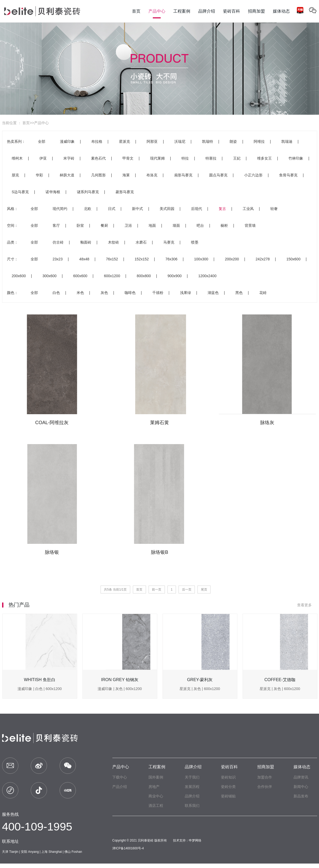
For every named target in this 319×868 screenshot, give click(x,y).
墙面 (176, 225)
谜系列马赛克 (88, 192)
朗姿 (233, 141)
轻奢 (274, 209)
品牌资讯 (301, 777)
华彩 (39, 175)
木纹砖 (113, 242)
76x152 (112, 259)
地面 (152, 225)
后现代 (196, 209)
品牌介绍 (193, 767)
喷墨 (195, 242)
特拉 (185, 158)
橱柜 (224, 225)
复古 (222, 209)
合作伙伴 (265, 787)
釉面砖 (86, 242)
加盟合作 (265, 777)
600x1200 (112, 276)
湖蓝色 (213, 293)
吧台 (200, 225)
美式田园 (167, 209)
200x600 (19, 276)
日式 (112, 209)
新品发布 (301, 796)
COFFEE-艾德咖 (280, 680)
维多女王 (264, 158)
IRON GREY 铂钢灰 (120, 680)
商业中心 (156, 796)
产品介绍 (120, 787)
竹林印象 (296, 158)
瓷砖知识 (228, 777)
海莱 (126, 175)
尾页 (204, 590)
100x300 (201, 259)
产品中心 (41, 123)
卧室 (80, 225)
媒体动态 (302, 767)
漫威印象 (67, 141)
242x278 (263, 259)
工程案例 (157, 767)
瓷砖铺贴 (228, 796)
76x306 (171, 259)
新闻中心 (301, 787)
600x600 (80, 276)
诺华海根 (53, 192)
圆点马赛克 (218, 175)
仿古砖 (58, 242)
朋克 (15, 175)
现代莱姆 (158, 158)
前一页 (157, 590)
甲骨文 (128, 158)
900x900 (175, 276)
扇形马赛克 (183, 175)
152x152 (142, 259)
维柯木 (17, 158)
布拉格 (97, 141)
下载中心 (120, 777)
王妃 (237, 158)
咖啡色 (130, 293)
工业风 (248, 209)
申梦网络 (195, 840)
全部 (41, 141)
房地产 (154, 787)
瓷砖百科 (229, 767)
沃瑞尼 (180, 141)
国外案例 (156, 777)
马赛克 (169, 242)
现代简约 (60, 209)
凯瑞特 (207, 141)
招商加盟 (266, 767)
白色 (56, 293)
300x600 (50, 276)
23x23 (57, 259)
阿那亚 (152, 141)
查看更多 (307, 605)
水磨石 (141, 242)
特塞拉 (211, 158)
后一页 (187, 590)
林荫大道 (67, 175)
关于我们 (192, 777)
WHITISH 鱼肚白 (40, 680)
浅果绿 (185, 293)
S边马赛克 (20, 192)
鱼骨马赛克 (288, 175)
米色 (80, 293)
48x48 (84, 259)
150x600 (294, 259)
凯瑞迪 (287, 141)
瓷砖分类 (228, 787)
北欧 (88, 209)
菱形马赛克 (125, 192)
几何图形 (98, 175)
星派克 (124, 141)
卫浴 (128, 225)
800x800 (144, 276)
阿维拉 (259, 141)
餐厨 (104, 225)
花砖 (263, 293)
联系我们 (192, 806)
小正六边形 (253, 175)
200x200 (232, 259)
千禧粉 (158, 293)
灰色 (104, 293)
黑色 (239, 293)
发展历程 (192, 787)
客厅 (56, 225)
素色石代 (98, 158)
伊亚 (43, 158)
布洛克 (152, 175)
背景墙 (250, 225)
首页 (26, 123)
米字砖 (69, 158)
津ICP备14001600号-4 (128, 848)
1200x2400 (207, 276)
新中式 (138, 209)
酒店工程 (156, 806)
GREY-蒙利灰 (200, 680)
